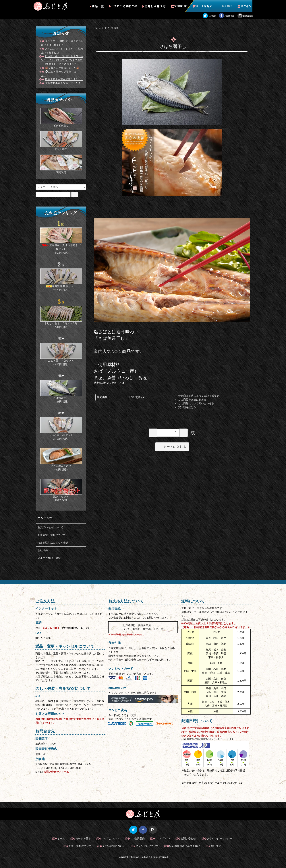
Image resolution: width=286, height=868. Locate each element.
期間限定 (61, 172)
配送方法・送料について (52, 535)
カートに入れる (172, 447)
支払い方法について (114, 846)
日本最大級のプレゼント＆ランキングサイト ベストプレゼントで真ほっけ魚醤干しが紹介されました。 (62, 60)
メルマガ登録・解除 (49, 558)
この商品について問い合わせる (196, 403)
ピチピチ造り (112, 28)
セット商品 (61, 149)
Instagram (248, 16)
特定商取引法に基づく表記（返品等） (200, 396)
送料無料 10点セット (61, 286)
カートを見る (83, 838)
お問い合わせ (188, 838)
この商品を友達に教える (192, 400)
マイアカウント (110, 838)
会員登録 (225, 6)
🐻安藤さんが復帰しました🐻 (62, 68)
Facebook (229, 16)
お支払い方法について (50, 527)
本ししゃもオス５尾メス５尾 (61, 323)
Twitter (212, 16)
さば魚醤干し (61, 398)
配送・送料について (80, 846)
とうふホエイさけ (61, 466)
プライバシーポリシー (219, 838)
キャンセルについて (147, 846)
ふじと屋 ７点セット (61, 361)
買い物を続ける (187, 407)
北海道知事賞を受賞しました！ (63, 83)
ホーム (98, 28)
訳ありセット (61, 497)
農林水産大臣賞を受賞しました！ (64, 79)
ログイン (163, 838)
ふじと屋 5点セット (61, 435)
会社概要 (43, 550)
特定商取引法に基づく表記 (53, 543)
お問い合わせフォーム (56, 772)
